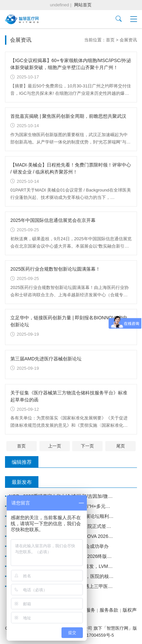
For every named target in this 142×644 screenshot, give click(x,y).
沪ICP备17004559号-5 (92, 635)
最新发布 (22, 482)
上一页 (55, 446)
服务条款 (109, 610)
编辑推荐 (22, 462)
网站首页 (83, 5)
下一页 (87, 446)
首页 (110, 40)
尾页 (121, 446)
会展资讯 (128, 40)
